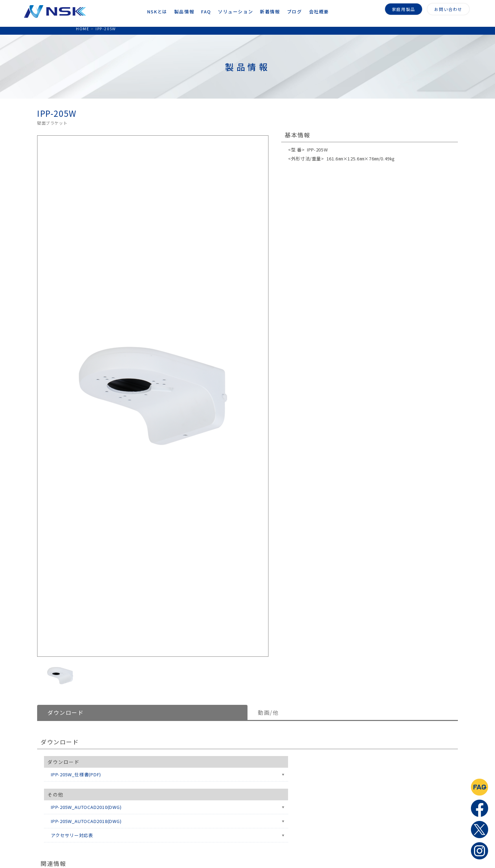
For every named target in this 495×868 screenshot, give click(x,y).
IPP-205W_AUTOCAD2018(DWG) (86, 821)
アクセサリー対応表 (72, 835)
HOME (82, 29)
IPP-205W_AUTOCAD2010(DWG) (86, 807)
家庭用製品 (404, 8)
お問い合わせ (448, 8)
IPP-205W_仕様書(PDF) (76, 774)
